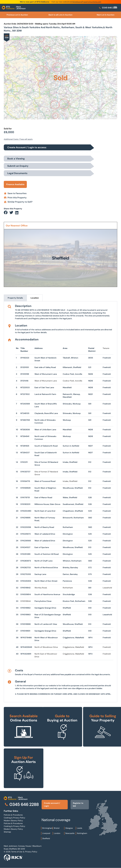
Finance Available (15, 184)
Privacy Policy (31, 852)
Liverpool (46, 833)
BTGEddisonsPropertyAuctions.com (86, 2)
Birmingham (48, 828)
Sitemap (7, 832)
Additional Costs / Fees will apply (18, 139)
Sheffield (46, 838)
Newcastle (70, 833)
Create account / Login (52, 805)
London (57, 833)
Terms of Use (17, 852)
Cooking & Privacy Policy (14, 818)
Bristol (57, 828)
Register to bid (78, 805)
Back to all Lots (60, 15)
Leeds (80, 828)
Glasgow (69, 828)
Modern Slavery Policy (13, 821)
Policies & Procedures (13, 815)
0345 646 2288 (108, 8)
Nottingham (82, 833)
